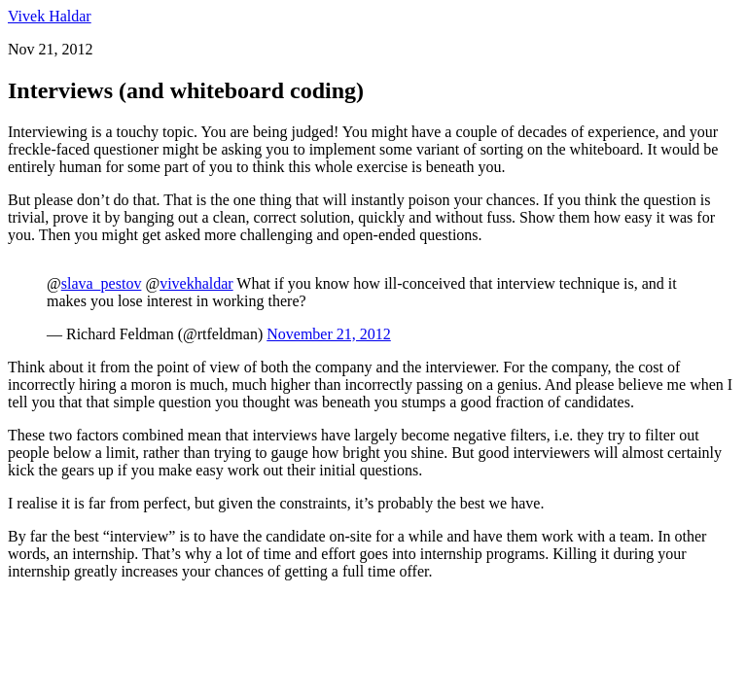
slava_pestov (102, 283)
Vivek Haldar (50, 16)
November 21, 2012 (329, 334)
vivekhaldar (196, 283)
